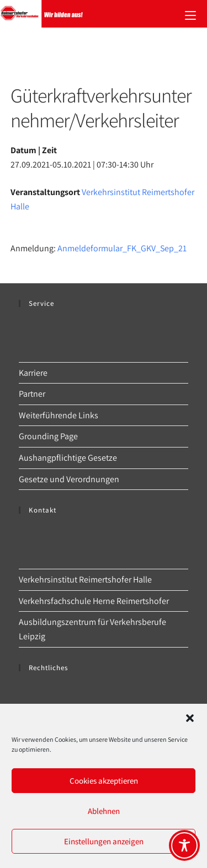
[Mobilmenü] (190, 14)
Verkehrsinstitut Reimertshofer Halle (85, 579)
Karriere (33, 373)
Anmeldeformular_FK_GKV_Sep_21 (122, 248)
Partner (32, 394)
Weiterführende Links (59, 415)
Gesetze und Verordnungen (69, 479)
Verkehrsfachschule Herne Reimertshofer (94, 601)
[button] (190, 718)
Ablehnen (104, 811)
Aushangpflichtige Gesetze (68, 458)
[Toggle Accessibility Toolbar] (184, 845)
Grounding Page (48, 436)
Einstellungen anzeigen (104, 841)
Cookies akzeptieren (104, 781)
